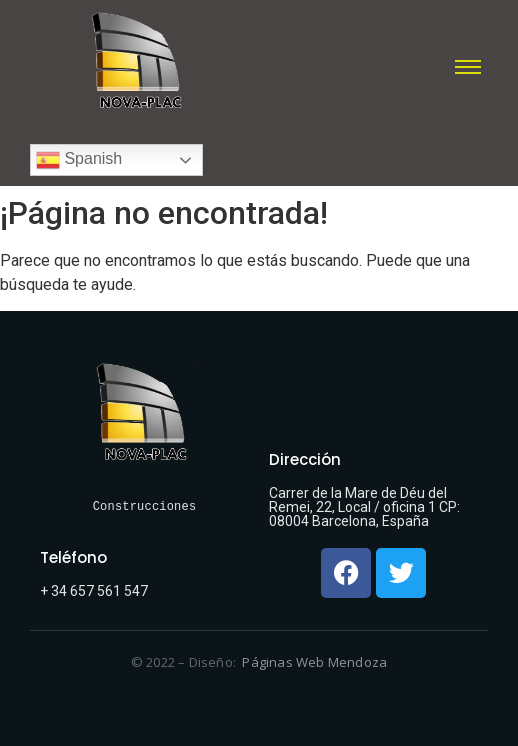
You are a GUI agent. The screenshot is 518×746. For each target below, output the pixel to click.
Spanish (79, 160)
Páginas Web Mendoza (314, 662)
